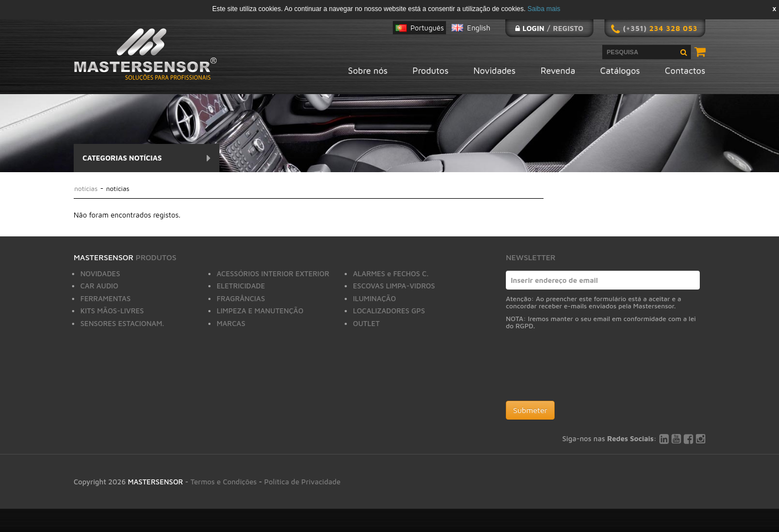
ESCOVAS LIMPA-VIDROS (394, 286)
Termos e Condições (224, 482)
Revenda (558, 70)
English (479, 28)
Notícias (87, 188)
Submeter (530, 410)
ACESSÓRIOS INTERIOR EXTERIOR (273, 273)
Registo (568, 28)
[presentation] (590, 368)
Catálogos (620, 70)
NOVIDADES (100, 273)
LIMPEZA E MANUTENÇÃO (260, 311)
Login (533, 28)
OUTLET (366, 323)
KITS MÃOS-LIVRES (112, 311)
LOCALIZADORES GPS (389, 311)
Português (427, 28)
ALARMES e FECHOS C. (391, 273)
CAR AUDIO (99, 286)
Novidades (495, 70)
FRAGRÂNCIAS (241, 298)
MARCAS (231, 323)
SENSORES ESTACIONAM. (122, 323)
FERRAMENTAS (106, 298)
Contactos (685, 70)
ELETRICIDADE (241, 286)
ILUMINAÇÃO (375, 298)
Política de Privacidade (303, 482)
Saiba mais (544, 9)
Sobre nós (368, 70)
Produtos (431, 70)
